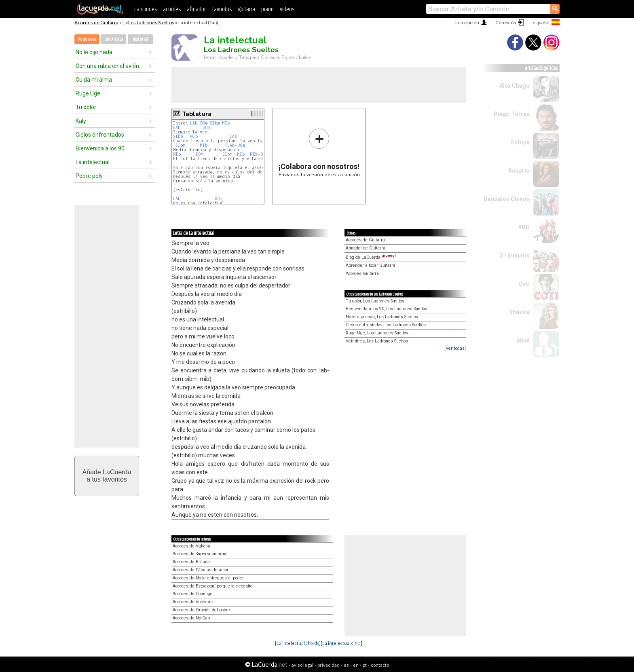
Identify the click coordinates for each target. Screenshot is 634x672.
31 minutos (515, 256)
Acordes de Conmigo (192, 594)
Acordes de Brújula (191, 562)
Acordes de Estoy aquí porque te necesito (212, 586)
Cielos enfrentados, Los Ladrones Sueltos (386, 325)
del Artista (114, 39)
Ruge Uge (88, 93)
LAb (194, 123)
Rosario (519, 171)
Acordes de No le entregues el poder (208, 578)
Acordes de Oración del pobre (201, 610)
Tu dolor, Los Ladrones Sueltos (375, 301)
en (356, 665)
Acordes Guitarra (362, 274)
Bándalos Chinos (507, 199)
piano (267, 10)
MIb (226, 123)
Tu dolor (86, 107)
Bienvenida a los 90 (100, 148)
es (346, 665)
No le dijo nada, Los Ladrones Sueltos (382, 317)
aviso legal (302, 665)
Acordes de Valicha (191, 546)
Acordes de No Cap (191, 618)
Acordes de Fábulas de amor (201, 570)
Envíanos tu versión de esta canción (319, 153)
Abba (523, 340)
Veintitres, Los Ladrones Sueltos (377, 341)
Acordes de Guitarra (96, 22)
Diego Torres (512, 114)
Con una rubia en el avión (107, 66)
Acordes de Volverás (193, 602)
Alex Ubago (515, 86)
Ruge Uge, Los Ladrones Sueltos (377, 333)
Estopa (520, 142)
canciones (146, 10)
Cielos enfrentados (100, 135)
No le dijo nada (94, 52)
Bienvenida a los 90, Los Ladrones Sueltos (387, 309)
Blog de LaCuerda (371, 257)
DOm (204, 123)
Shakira (519, 312)
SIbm (215, 123)
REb (177, 154)
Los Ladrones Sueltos (151, 22)
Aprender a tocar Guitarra (371, 265)
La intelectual (93, 162)
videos (287, 10)
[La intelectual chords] (298, 643)
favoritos (222, 10)
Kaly (81, 121)
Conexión (506, 22)
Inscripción (467, 22)
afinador (196, 10)
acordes (172, 10)
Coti (524, 284)
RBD (524, 227)
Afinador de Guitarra (366, 248)
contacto (380, 665)
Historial (140, 39)
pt (365, 665)
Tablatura (197, 114)
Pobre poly (89, 176)
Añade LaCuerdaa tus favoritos (107, 476)
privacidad (329, 665)
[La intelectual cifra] (341, 643)
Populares (87, 39)
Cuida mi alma (94, 80)
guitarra (246, 10)
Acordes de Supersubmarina (200, 554)
